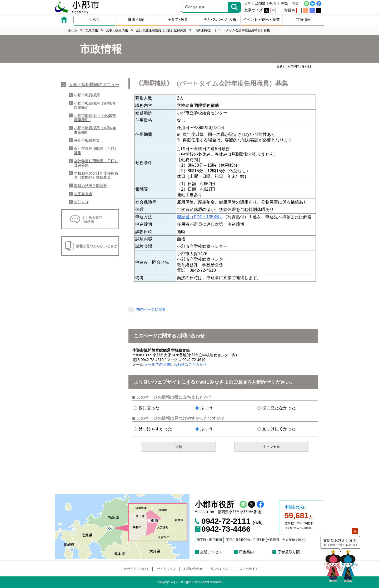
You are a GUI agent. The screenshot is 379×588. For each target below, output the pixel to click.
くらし (94, 19)
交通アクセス (211, 552)
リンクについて (222, 569)
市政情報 (303, 19)
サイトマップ (167, 569)
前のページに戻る (151, 309)
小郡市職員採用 (87, 95)
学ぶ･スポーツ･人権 (220, 19)
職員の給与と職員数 (91, 186)
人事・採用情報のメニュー (94, 85)
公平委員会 (83, 194)
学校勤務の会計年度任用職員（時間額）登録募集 (96, 175)
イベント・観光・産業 (261, 19)
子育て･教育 (178, 19)
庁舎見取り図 (289, 552)
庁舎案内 (246, 552)
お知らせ (81, 202)
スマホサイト (249, 569)
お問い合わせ (193, 569)
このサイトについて (135, 569)
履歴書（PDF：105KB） (200, 217)
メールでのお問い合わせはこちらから (176, 364)
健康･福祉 (136, 19)
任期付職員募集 (87, 140)
